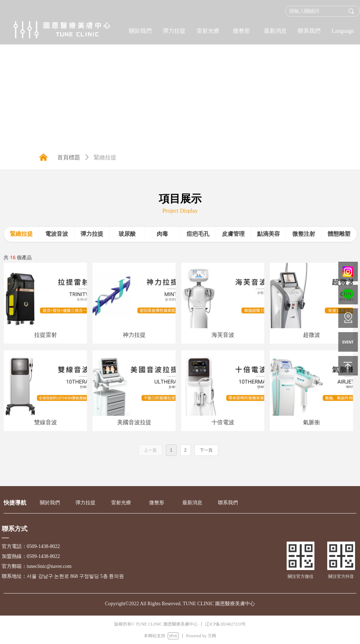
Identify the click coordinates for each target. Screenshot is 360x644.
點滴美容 (268, 234)
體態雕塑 (339, 234)
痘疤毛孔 (198, 234)
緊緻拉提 (21, 234)
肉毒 (162, 234)
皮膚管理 (233, 234)
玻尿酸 (127, 234)
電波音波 (57, 234)
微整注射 (304, 234)
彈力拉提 (92, 234)
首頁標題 (69, 157)
